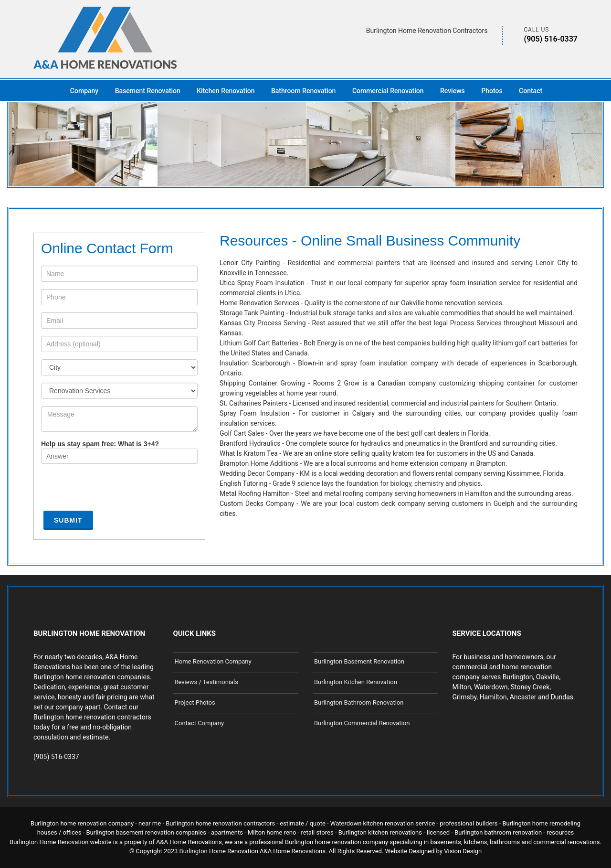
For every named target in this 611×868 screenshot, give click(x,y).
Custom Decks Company (257, 504)
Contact (531, 91)
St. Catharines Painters (253, 403)
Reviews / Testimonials (206, 682)
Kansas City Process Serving (263, 323)
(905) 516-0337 (551, 39)
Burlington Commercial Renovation (362, 723)
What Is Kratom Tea (249, 453)
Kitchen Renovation (226, 91)
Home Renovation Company (213, 661)
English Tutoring (243, 483)
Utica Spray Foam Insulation (262, 283)
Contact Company (200, 723)
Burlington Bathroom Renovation (359, 702)
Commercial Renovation (388, 91)
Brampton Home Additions (259, 463)
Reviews (453, 91)
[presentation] (114, 490)
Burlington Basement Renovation (359, 661)
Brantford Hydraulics (250, 443)
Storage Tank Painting (252, 313)
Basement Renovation (148, 91)
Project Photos (195, 702)
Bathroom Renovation (303, 91)
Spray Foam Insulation (254, 413)
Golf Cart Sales (242, 433)
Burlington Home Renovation (219, 851)
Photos (492, 91)
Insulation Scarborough (255, 363)
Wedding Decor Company (257, 473)
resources (560, 832)
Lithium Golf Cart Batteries (259, 343)
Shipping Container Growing (262, 383)
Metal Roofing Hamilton (255, 493)
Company (84, 91)
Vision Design (463, 851)
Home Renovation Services (259, 303)
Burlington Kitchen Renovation (356, 682)
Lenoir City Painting (250, 263)
